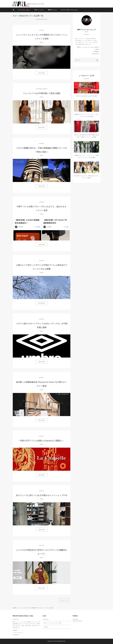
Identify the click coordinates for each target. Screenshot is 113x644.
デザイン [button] (39, 10)
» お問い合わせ (16, 635)
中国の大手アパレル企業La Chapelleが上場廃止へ (41, 441)
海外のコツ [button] (53, 10)
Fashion (41, 42)
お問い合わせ (96, 54)
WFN (53, 641)
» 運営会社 (15, 630)
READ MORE (42, 73)
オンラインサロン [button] (69, 10)
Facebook (96, 52)
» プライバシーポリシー (18, 632)
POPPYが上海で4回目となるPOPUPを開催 (86, 96)
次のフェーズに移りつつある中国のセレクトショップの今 (42, 495)
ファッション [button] (24, 10)
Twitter (97, 49)
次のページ (64, 600)
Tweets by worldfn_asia (77, 621)
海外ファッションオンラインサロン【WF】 (88, 47)
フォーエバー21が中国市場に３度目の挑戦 (42, 93)
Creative (41, 390)
